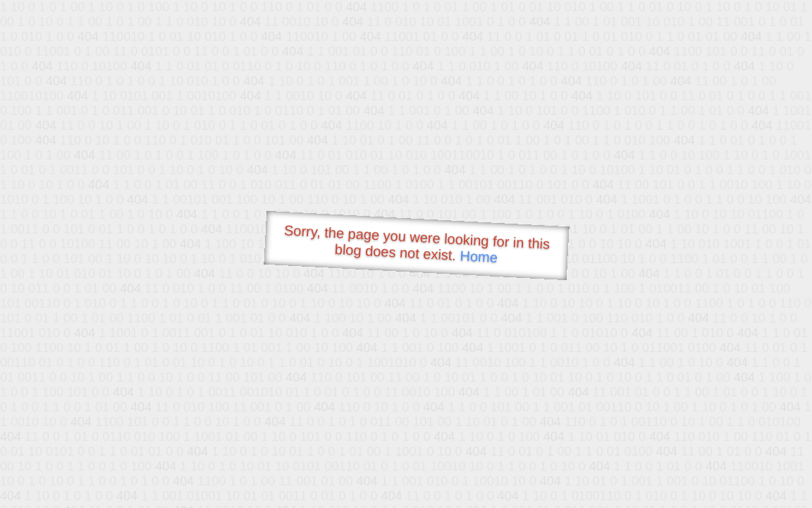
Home (479, 256)
